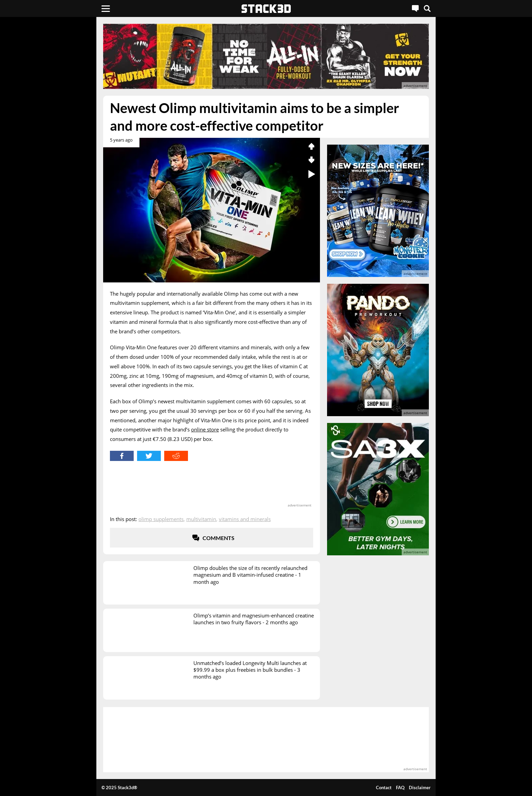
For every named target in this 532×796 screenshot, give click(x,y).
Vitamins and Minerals (245, 519)
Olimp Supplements (161, 519)
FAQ (400, 788)
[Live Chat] (415, 8)
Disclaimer (420, 788)
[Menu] (106, 8)
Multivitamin (201, 519)
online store (205, 429)
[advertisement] (54, 151)
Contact (384, 788)
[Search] (427, 8)
